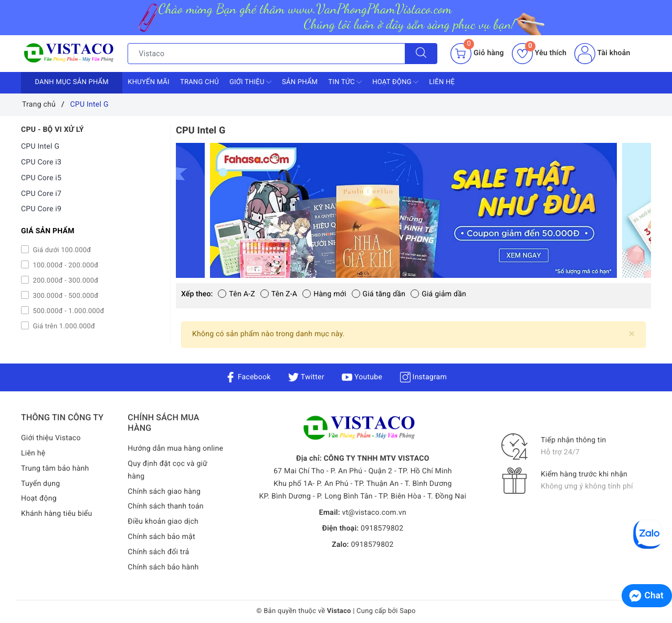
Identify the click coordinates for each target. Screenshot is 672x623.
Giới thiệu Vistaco (51, 438)
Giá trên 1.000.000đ (63, 326)
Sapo (408, 611)
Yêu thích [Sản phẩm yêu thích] (539, 53)
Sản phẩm (300, 82)
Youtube (362, 377)
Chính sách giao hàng (164, 492)
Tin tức (345, 82)
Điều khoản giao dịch (163, 522)
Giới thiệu (250, 82)
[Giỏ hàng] (477, 54)
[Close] (632, 334)
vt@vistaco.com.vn (374, 513)
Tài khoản (602, 53)
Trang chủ (199, 82)
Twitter (306, 377)
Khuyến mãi (149, 82)
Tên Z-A (279, 294)
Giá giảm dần (438, 294)
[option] (413, 210)
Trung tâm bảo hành (55, 469)
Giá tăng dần (379, 294)
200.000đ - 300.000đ (65, 281)
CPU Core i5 (41, 178)
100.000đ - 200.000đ (65, 266)
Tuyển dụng (40, 484)
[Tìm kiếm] (421, 54)
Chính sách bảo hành (163, 567)
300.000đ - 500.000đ (65, 296)
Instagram (423, 377)
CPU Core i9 (41, 209)
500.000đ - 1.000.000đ (68, 311)
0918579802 (382, 528)
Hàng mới (324, 294)
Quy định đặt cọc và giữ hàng (167, 470)
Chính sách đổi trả (158, 552)
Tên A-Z (236, 294)
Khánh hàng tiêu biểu (56, 514)
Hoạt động (395, 82)
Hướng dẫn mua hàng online (175, 449)
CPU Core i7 (41, 194)
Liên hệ (442, 82)
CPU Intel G (40, 147)
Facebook (248, 377)
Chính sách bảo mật (161, 537)
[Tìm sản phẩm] (266, 54)
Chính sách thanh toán (165, 506)
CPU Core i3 (41, 162)
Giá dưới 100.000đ (61, 250)
